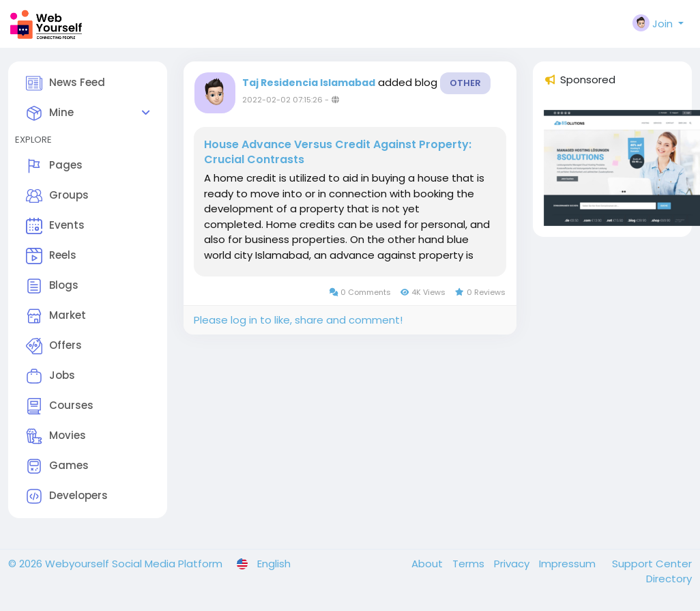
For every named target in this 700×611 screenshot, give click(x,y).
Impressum (569, 564)
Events (55, 226)
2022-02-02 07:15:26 (282, 100)
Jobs (50, 376)
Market (56, 316)
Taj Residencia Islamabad (309, 83)
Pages (54, 166)
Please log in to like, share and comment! (298, 320)
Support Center (652, 564)
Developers (67, 496)
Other (465, 83)
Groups (57, 196)
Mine (50, 113)
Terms (470, 564)
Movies (56, 436)
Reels (51, 256)
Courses (60, 406)
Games (57, 466)
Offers (54, 346)
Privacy (513, 564)
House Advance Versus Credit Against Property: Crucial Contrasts (338, 152)
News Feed (65, 83)
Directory (669, 579)
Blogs (52, 286)
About (428, 564)
